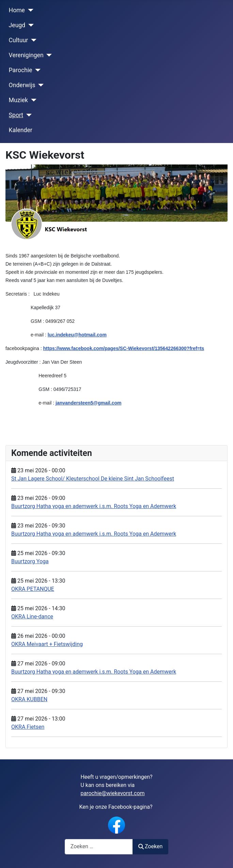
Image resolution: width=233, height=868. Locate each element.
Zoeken (151, 846)
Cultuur (19, 40)
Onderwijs (22, 85)
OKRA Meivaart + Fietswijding (47, 644)
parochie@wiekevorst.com (112, 793)
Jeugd (17, 25)
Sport (16, 115)
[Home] (29, 10)
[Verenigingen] (48, 55)
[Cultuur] (32, 40)
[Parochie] (37, 70)
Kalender (21, 130)
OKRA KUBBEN (29, 699)
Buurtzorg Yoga (30, 561)
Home (17, 10)
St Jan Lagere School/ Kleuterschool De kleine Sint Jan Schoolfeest (93, 479)
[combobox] (99, 847)
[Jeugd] (29, 25)
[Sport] (27, 115)
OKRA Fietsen (28, 727)
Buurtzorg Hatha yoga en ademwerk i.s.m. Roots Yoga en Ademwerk (94, 506)
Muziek (18, 100)
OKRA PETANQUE (33, 589)
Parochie (21, 70)
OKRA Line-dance (32, 617)
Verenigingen (26, 55)
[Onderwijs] (40, 85)
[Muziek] (32, 100)
